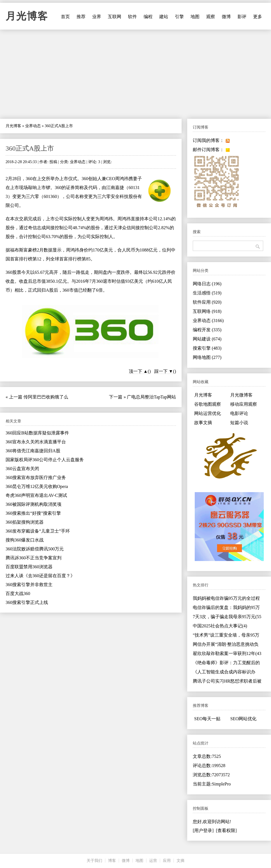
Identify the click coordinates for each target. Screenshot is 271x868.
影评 (242, 17)
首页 (65, 17)
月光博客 (27, 16)
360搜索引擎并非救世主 (29, 585)
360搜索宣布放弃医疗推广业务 (36, 477)
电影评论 (239, 413)
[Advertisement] (135, 74)
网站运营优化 (208, 413)
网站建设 (207, 339)
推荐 (81, 17)
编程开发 (207, 330)
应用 (167, 861)
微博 (226, 17)
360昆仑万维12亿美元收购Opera (37, 486)
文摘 (180, 861)
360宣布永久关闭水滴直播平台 (36, 442)
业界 (97, 17)
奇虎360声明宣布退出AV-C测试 (36, 495)
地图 (195, 17)
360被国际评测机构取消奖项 (34, 504)
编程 (148, 17)
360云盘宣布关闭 (22, 469)
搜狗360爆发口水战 (25, 540)
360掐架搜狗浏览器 (25, 522)
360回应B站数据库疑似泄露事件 (37, 433)
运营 (153, 861)
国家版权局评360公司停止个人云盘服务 (45, 460)
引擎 (179, 17)
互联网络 (207, 311)
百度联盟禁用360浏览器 (29, 567)
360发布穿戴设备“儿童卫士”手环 (38, 531)
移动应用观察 (244, 404)
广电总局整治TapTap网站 (151, 397)
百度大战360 (18, 593)
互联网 (115, 17)
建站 (164, 17)
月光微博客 (241, 395)
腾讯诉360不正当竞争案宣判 (34, 558)
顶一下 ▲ (138, 371)
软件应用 (207, 302)
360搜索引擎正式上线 (27, 602)
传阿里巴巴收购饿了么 (46, 397)
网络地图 (207, 357)
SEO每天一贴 (207, 719)
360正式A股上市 (30, 148)
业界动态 (33, 126)
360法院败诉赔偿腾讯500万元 (35, 549)
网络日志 (207, 284)
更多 (258, 17)
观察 (211, 17)
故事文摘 (203, 423)
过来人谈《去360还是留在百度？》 (40, 576)
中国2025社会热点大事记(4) (220, 626)
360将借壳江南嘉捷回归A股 (33, 451)
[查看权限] (226, 830)
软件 (132, 17)
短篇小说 (239, 423)
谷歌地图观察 (208, 404)
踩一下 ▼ (164, 371)
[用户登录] (203, 830)
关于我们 (94, 861)
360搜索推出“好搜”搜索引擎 (33, 513)
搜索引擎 (207, 348)
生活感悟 (207, 293)
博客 (112, 861)
